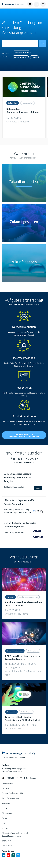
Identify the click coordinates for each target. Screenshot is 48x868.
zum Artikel (19, 487)
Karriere (5, 818)
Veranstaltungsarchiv (10, 798)
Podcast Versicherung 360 (12, 793)
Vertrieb (34, 57)
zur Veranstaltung (22, 510)
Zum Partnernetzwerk (23, 463)
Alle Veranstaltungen (23, 562)
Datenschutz (7, 846)
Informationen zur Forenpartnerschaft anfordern (24, 435)
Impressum (6, 841)
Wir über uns (7, 813)
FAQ (3, 823)
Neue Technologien (21, 57)
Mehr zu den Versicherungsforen (23, 158)
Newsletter (6, 803)
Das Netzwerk (7, 783)
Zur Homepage (13, 4)
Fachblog (6, 788)
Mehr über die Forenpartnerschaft (23, 304)
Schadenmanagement (21, 52)
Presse (5, 808)
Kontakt (5, 828)
